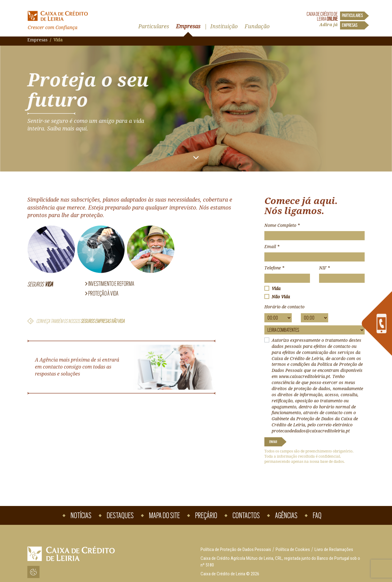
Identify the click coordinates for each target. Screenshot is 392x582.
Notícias (81, 515)
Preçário (206, 515)
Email (272, 247)
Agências (286, 515)
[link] (377, 324)
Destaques (120, 515)
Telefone (274, 268)
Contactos (246, 515)
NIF (324, 268)
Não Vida (281, 297)
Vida (276, 289)
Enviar (273, 442)
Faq (317, 515)
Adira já (328, 25)
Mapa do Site (164, 515)
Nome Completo (282, 225)
